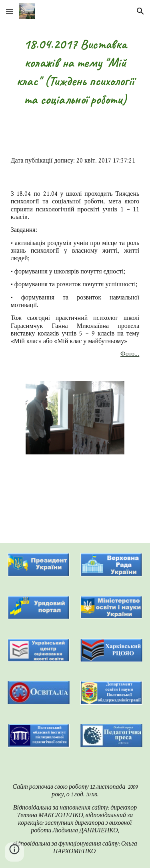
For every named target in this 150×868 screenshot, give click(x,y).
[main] (75, 72)
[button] (10, 11)
